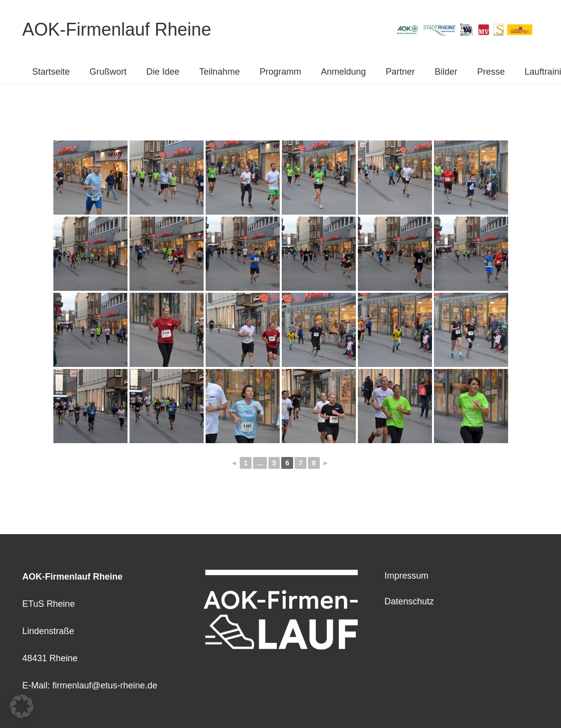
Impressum (407, 576)
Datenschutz (409, 601)
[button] (22, 706)
